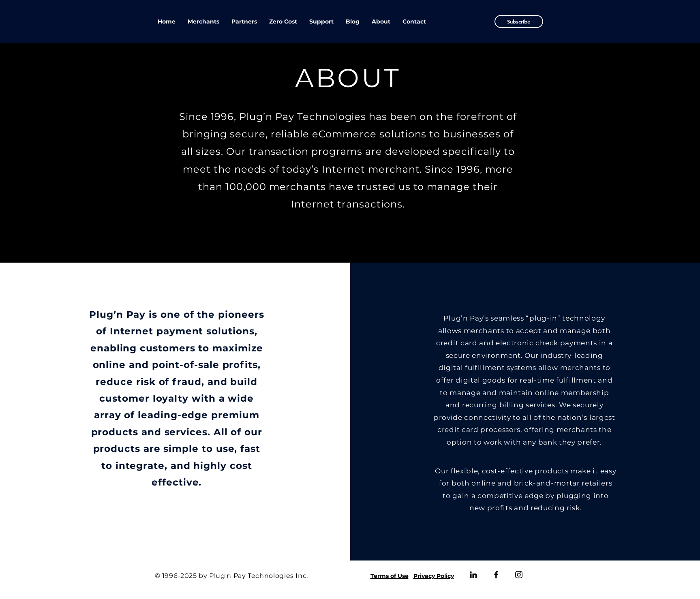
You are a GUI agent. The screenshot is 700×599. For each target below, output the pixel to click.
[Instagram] (519, 575)
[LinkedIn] (473, 575)
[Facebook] (496, 575)
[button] (519, 21)
